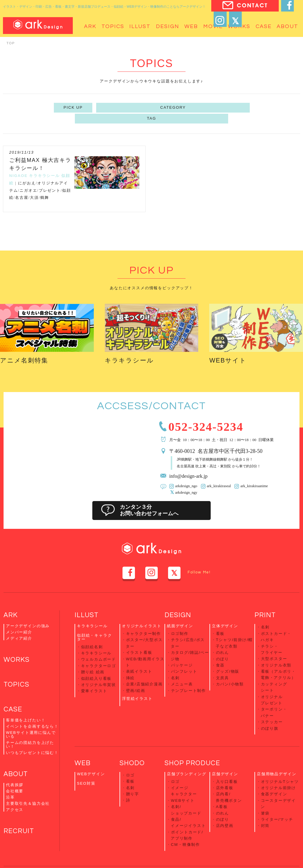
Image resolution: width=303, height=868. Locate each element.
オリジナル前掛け (279, 766)
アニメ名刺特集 (27, 348)
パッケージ (182, 650)
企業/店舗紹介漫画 (144, 668)
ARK (11, 603)
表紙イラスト (139, 656)
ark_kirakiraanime (251, 475)
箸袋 (265, 789)
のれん (223, 639)
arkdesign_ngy (186, 481)
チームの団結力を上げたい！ (30, 735)
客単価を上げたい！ (26, 710)
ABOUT (17, 765)
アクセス (15, 800)
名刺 (175, 662)
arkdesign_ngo (186, 475)
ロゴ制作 (180, 621)
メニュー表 (182, 668)
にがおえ (27, 171)
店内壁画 (225, 801)
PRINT (266, 603)
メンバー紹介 (19, 621)
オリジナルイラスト (142, 614)
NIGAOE (18, 164)
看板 (220, 621)
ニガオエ (28, 178)
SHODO (133, 743)
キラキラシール (44, 164)
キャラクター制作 (144, 621)
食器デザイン (274, 772)
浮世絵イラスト (137, 681)
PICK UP (108, 107)
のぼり (223, 645)
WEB (83, 743)
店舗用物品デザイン (277, 754)
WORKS (17, 649)
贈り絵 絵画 (93, 657)
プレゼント (50, 178)
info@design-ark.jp (190, 465)
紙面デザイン (180, 614)
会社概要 (15, 782)
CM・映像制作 (186, 818)
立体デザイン (225, 614)
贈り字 (133, 772)
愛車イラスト (94, 675)
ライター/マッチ (277, 795)
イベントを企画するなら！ (32, 717)
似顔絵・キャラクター (95, 625)
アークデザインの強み (28, 614)
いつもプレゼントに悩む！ (32, 743)
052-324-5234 (211, 414)
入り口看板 (227, 761)
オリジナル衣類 (276, 650)
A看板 (222, 784)
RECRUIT (20, 822)
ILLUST (87, 603)
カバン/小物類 (230, 668)
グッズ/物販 (228, 656)
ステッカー (272, 702)
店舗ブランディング (187, 754)
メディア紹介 (19, 627)
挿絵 (130, 662)
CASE (13, 699)
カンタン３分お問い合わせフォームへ (151, 499)
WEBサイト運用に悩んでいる (31, 725)
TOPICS (17, 674)
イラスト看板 (139, 639)
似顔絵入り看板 (96, 663)
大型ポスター (274, 644)
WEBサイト (230, 348)
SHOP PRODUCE (194, 743)
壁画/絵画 (136, 673)
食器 (220, 650)
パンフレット (184, 656)
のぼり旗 (270, 707)
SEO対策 (86, 763)
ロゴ (130, 754)
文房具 (223, 662)
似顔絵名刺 (92, 634)
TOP (11, 43)
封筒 (265, 801)
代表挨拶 (15, 776)
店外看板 (225, 766)
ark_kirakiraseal (217, 475)
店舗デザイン (225, 754)
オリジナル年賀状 (99, 669)
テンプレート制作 (189, 673)
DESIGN (178, 603)
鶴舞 (45, 185)
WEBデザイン (91, 754)
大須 (34, 185)
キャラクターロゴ (99, 652)
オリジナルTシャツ (280, 761)
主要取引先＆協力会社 (28, 794)
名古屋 (22, 185)
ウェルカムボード (99, 646)
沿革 (10, 788)
